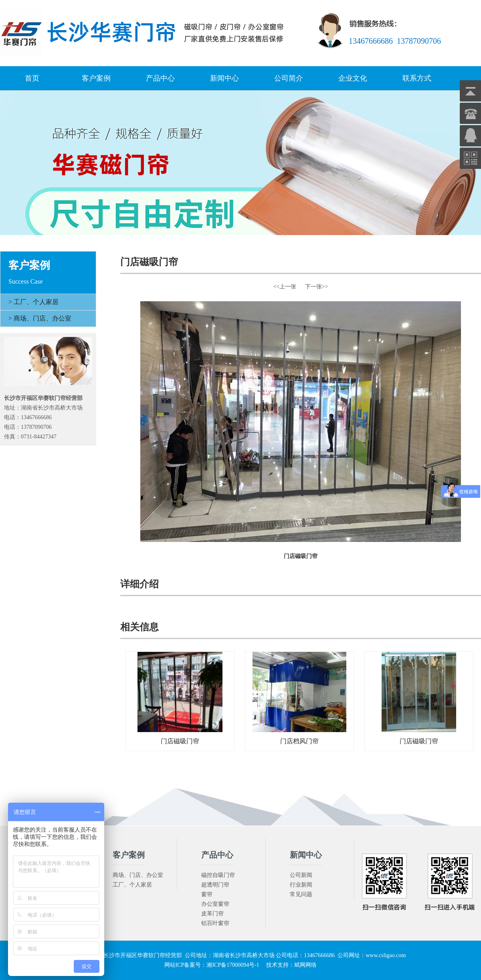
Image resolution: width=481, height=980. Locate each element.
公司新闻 (301, 875)
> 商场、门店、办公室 (40, 318)
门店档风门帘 (299, 698)
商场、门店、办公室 (138, 875)
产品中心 (160, 78)
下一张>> (317, 287)
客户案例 (96, 78)
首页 (32, 78)
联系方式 (417, 78)
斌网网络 (305, 965)
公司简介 (289, 78)
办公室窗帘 (215, 904)
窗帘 (207, 894)
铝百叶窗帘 (215, 923)
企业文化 (353, 78)
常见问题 (301, 894)
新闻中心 (224, 78)
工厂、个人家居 (132, 885)
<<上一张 (285, 287)
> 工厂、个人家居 (33, 302)
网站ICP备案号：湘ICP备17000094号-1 (212, 965)
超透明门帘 (215, 885)
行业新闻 (301, 885)
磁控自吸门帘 (218, 875)
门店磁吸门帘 (180, 698)
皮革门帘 (212, 914)
